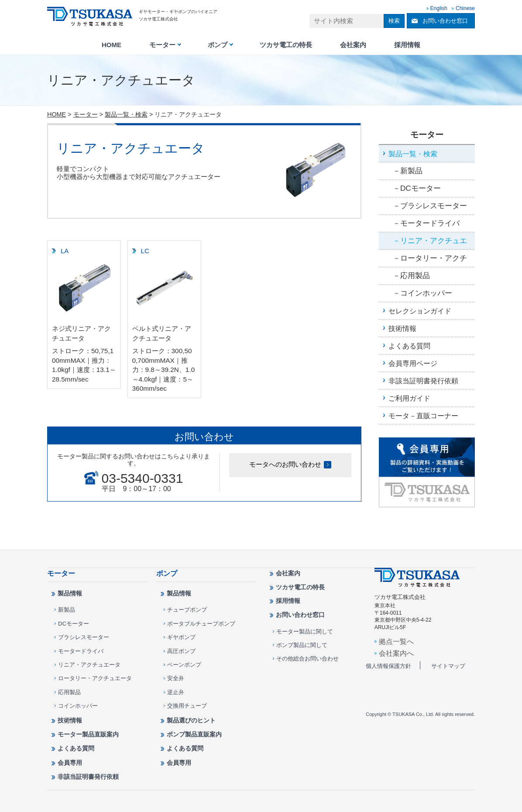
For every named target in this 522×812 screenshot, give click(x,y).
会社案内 (353, 45)
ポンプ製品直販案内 (194, 734)
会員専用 (70, 763)
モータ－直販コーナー (423, 416)
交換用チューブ (187, 706)
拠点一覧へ (396, 641)
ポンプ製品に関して (302, 645)
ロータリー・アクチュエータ (430, 261)
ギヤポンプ (181, 637)
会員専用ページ (413, 363)
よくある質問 (409, 346)
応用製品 (415, 276)
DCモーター (421, 188)
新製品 (411, 171)
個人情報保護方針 (388, 666)
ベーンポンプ (184, 665)
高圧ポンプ (181, 651)
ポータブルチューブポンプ (201, 624)
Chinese (465, 8)
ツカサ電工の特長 (286, 45)
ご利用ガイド (409, 398)
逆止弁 (176, 692)
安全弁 (176, 678)
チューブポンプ (187, 610)
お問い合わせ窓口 (445, 21)
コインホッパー (426, 293)
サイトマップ (448, 666)
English (439, 8)
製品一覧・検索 (126, 114)
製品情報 (70, 593)
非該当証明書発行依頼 (423, 381)
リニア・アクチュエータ (430, 243)
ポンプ (218, 45)
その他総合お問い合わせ (307, 659)
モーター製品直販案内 (88, 734)
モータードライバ (430, 223)
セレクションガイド (420, 311)
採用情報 (407, 45)
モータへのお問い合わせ (285, 464)
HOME (112, 45)
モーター (162, 45)
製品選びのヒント (191, 720)
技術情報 (402, 328)
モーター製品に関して (305, 631)
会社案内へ (396, 653)
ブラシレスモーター (434, 206)
